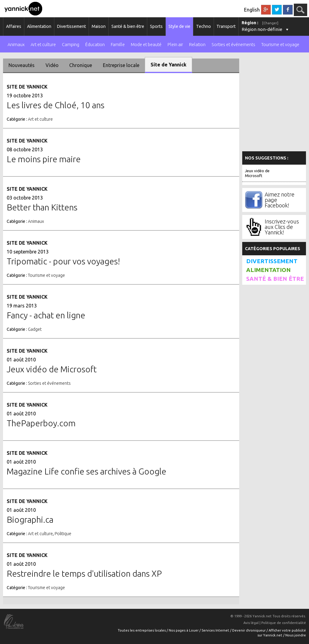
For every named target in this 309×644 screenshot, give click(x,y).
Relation (197, 45)
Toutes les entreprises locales (142, 630)
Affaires (14, 26)
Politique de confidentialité (284, 623)
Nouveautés (22, 65)
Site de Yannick (168, 65)
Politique (63, 534)
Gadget (35, 329)
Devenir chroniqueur (249, 630)
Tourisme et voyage (280, 45)
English (252, 10)
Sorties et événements (233, 45)
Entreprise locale (121, 65)
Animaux (16, 45)
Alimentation (39, 26)
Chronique (81, 65)
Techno (204, 26)
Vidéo (52, 65)
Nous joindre (296, 635)
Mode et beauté (146, 45)
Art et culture (43, 45)
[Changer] (270, 23)
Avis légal (251, 623)
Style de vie (179, 26)
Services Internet (216, 630)
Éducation (95, 45)
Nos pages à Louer (184, 630)
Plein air (175, 45)
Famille (118, 45)
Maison (99, 26)
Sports (156, 26)
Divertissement (71, 26)
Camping (71, 45)
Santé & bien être (128, 26)
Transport (226, 26)
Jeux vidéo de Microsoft (257, 173)
